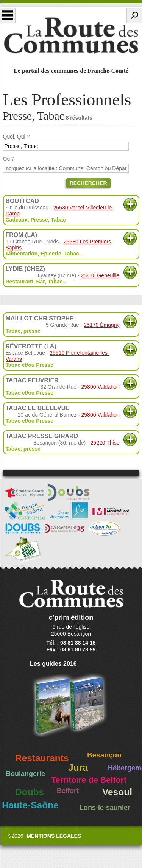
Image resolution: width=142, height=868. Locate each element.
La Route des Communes (71, 35)
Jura (78, 767)
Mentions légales (54, 836)
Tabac (58, 220)
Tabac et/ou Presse (30, 365)
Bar (40, 282)
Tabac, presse (23, 331)
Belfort (68, 791)
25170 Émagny (101, 325)
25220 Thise (105, 443)
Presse (39, 220)
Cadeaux (17, 220)
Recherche (134, 15)
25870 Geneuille (100, 275)
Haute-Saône (30, 805)
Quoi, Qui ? (16, 137)
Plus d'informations (130, 204)
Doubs (30, 792)
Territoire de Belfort (89, 780)
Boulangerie (25, 774)
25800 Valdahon (101, 387)
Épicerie (51, 254)
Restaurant (20, 282)
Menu (8, 15)
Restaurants (42, 758)
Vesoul (117, 792)
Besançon (104, 755)
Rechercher (88, 183)
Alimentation (22, 254)
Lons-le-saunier (105, 808)
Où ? (9, 159)
